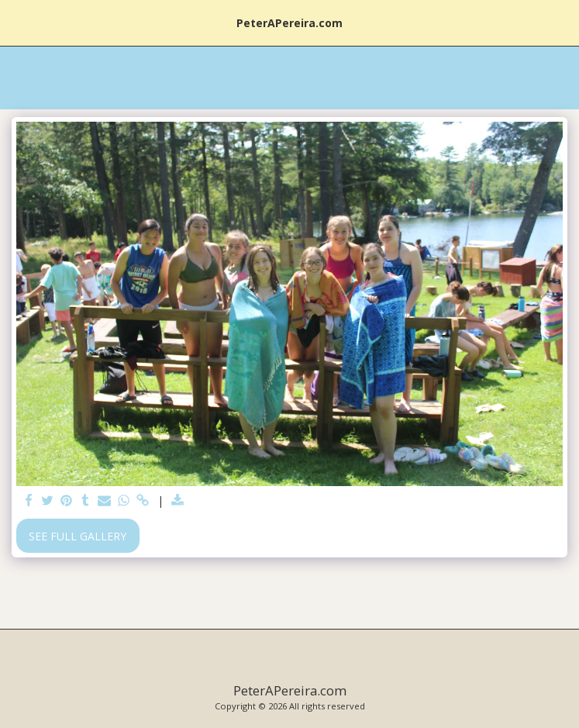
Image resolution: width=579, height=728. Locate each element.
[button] (17, 22)
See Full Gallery (78, 536)
